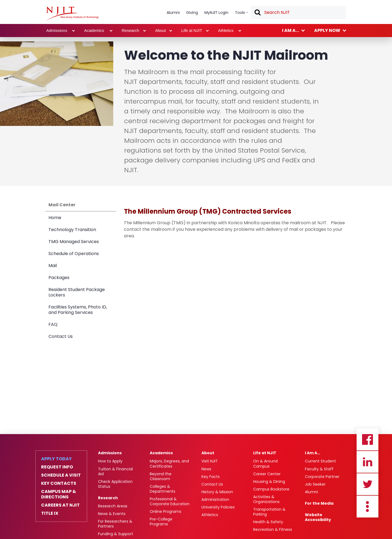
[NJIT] (73, 14)
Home (55, 218)
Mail (53, 266)
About (208, 453)
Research (108, 498)
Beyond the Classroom (161, 476)
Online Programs (166, 511)
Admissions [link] (57, 30)
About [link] (160, 30)
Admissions (110, 453)
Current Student (320, 461)
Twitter (367, 484)
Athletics (210, 515)
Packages (59, 278)
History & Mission (217, 492)
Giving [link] (192, 13)
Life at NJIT (265, 453)
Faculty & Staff (319, 469)
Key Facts (211, 477)
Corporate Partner (322, 477)
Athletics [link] (226, 30)
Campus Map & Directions (59, 494)
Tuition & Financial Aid (115, 471)
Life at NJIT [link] (192, 30)
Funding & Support (116, 534)
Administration (215, 499)
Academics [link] (94, 30)
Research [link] (130, 30)
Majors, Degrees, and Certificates (169, 464)
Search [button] (257, 13)
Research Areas (113, 506)
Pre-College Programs (161, 522)
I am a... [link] (290, 30)
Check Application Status (115, 484)
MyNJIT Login (216, 13)
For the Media (319, 503)
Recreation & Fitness (273, 529)
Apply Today (56, 459)
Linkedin (367, 462)
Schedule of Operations (74, 254)
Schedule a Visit (61, 475)
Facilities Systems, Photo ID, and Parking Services (78, 310)
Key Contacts (59, 483)
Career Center (267, 474)
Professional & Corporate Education (170, 501)
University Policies (218, 507)
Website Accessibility (318, 517)
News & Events (112, 514)
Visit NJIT (210, 461)
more (367, 507)
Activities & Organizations (266, 499)
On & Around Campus (265, 464)
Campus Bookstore (271, 489)
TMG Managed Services (74, 242)
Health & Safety (268, 522)
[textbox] (298, 13)
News (206, 469)
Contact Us (61, 336)
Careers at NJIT (60, 505)
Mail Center (62, 205)
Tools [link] (240, 13)
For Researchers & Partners (115, 524)
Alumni (311, 492)
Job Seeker (315, 484)
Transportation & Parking (269, 512)
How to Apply (110, 461)
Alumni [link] (173, 13)
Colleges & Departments (163, 489)
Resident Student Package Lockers (77, 292)
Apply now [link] (327, 30)
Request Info (57, 467)
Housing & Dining (269, 482)
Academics (161, 453)
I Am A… (313, 453)
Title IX (50, 513)
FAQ (53, 324)
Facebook (367, 440)
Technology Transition (72, 230)
